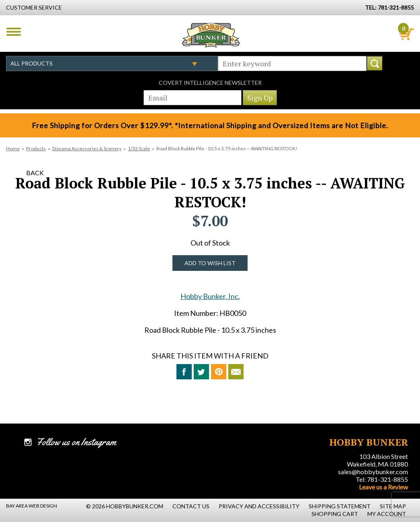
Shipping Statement (340, 506)
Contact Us (191, 506)
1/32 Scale (139, 148)
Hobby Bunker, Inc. (210, 296)
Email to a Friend (236, 372)
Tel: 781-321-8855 (382, 479)
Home (13, 148)
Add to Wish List (210, 263)
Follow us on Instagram (76, 442)
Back (35, 173)
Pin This (219, 372)
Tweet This (201, 372)
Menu (14, 32)
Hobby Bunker (211, 35)
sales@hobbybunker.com (373, 472)
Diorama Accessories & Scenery (87, 148)
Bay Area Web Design (32, 506)
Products (36, 148)
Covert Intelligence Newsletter (210, 83)
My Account (387, 514)
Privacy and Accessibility (259, 506)
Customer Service (34, 7)
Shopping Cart (335, 514)
